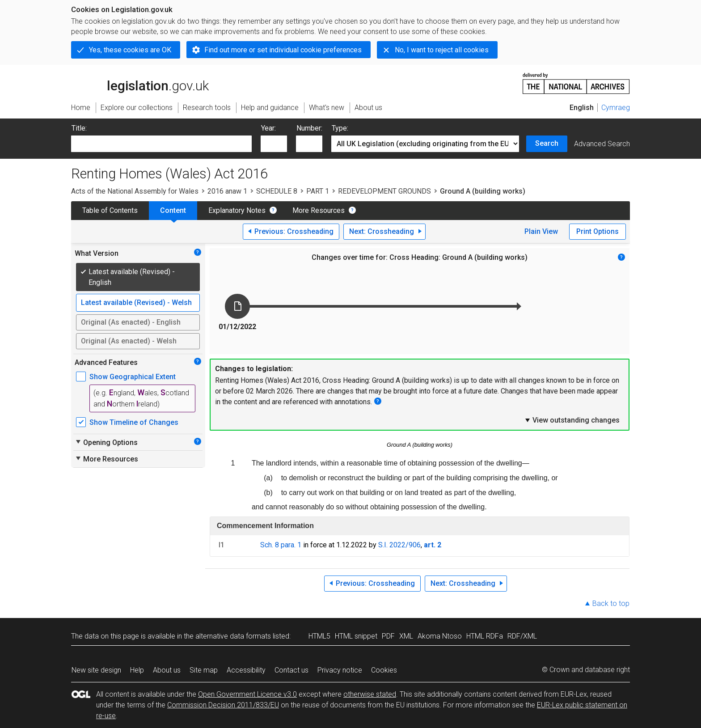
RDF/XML (522, 636)
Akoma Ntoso (440, 636)
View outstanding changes (572, 420)
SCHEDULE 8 (277, 191)
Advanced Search (602, 144)
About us (167, 670)
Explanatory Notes (237, 210)
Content (173, 210)
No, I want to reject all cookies (442, 50)
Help (137, 670)
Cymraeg (616, 108)
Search (547, 143)
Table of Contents (110, 210)
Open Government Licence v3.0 (247, 694)
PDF (388, 636)
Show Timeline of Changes (134, 422)
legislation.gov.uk (140, 83)
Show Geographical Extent (133, 377)
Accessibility (246, 670)
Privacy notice (340, 670)
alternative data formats (233, 636)
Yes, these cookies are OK (130, 50)
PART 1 (318, 191)
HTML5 (319, 636)
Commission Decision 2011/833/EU (223, 705)
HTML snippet (356, 636)
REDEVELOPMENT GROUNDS (384, 191)
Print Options (598, 231)
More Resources (319, 210)
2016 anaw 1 (227, 191)
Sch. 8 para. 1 (281, 545)
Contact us (291, 670)
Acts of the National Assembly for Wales (135, 191)
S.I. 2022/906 (399, 545)
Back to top (611, 603)
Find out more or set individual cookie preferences (283, 50)
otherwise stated (370, 694)
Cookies (384, 670)
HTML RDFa (485, 636)
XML (406, 636)
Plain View (541, 231)
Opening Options (106, 442)
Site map (204, 670)
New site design (96, 670)
